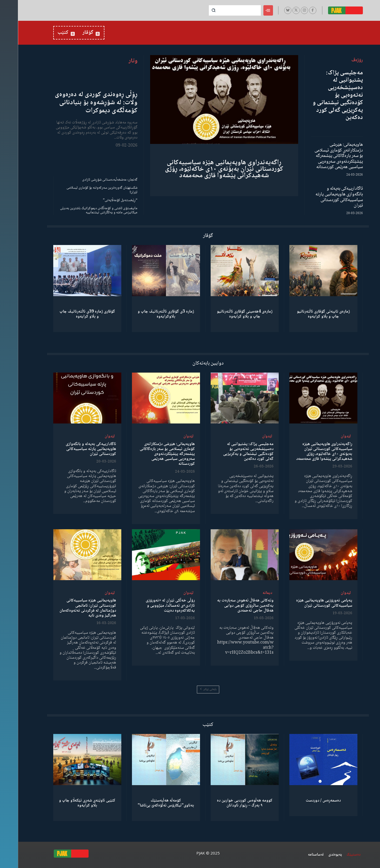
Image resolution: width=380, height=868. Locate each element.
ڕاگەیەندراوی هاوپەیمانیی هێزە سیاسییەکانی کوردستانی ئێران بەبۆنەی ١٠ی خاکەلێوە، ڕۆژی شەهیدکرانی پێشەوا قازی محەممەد (206, 169)
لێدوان (328, 436)
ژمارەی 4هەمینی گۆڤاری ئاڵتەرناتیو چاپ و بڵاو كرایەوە (227, 314)
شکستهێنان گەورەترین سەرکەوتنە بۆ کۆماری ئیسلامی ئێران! (84, 190)
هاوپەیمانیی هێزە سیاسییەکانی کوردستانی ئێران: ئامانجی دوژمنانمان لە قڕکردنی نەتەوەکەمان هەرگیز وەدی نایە (70, 608)
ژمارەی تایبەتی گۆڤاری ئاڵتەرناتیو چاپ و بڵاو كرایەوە (305, 314)
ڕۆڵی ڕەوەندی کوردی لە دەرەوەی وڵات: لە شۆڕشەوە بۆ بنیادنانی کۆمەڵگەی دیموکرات (78, 103)
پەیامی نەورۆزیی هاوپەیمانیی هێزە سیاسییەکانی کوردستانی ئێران (306, 603)
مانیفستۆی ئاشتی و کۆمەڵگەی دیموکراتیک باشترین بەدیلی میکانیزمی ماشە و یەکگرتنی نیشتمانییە (81, 211)
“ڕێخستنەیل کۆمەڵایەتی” (102, 200)
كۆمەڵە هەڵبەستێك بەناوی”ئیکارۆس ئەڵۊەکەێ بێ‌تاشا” (148, 803)
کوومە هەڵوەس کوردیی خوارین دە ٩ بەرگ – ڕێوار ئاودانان (227, 803)
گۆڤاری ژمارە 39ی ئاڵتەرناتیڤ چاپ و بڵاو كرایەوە (69, 314)
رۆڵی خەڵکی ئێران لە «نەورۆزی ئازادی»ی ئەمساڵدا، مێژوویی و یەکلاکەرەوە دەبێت (152, 605)
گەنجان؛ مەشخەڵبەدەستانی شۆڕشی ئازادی (92, 180)
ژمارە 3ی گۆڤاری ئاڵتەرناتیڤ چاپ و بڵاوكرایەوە (148, 314)
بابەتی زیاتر (190, 689)
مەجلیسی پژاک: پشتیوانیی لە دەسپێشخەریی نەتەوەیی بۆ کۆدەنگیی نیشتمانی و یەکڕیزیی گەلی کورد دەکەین (320, 95)
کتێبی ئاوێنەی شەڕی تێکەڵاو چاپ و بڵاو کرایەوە (69, 803)
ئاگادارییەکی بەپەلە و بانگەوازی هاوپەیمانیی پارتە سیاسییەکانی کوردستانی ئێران (321, 197)
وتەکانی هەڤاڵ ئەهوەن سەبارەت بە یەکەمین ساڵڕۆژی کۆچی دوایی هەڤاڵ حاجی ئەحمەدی (227, 605)
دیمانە (249, 593)
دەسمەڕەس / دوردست (305, 801)
